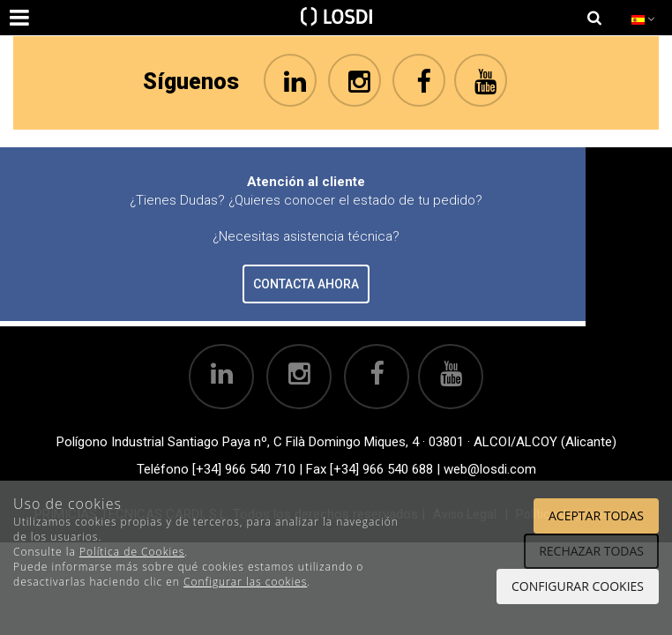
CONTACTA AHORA (306, 284)
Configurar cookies (578, 586)
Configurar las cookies (245, 582)
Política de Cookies (132, 552)
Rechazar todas (591, 551)
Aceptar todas (596, 515)
